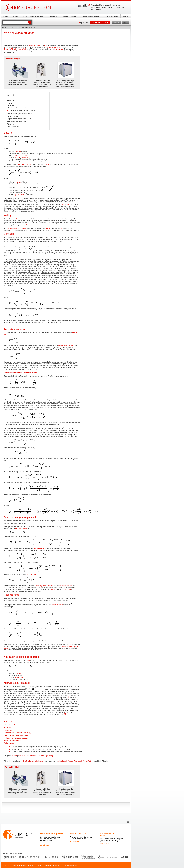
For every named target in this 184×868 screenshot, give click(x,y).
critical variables (58, 605)
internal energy (32, 575)
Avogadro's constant (25, 164)
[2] (69, 697)
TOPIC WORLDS (112, 16)
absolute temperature (22, 157)
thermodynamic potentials (44, 586)
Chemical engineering (45, 756)
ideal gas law (59, 49)
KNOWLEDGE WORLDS (92, 16)
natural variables (39, 548)
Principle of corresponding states (17, 735)
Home (4, 27)
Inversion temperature (13, 741)
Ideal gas (8, 730)
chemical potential (66, 586)
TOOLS (126, 16)
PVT (28, 661)
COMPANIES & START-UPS (33, 16)
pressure (18, 152)
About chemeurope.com (52, 834)
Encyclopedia (12, 27)
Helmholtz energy (21, 528)
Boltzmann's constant (19, 155)
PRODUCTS (53, 16)
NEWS (16, 16)
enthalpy (53, 589)
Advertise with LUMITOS (107, 834)
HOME (6, 16)
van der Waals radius (66, 345)
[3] (65, 714)
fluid (46, 45)
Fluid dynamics (31, 756)
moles (48, 164)
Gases (15, 756)
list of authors (89, 761)
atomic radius (66, 204)
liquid (48, 228)
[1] (26, 224)
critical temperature (18, 219)
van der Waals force (53, 47)
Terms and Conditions (52, 866)
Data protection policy (70, 866)
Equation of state (11, 725)
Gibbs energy (66, 589)
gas (62, 228)
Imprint (39, 866)
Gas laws (8, 728)
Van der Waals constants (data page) (18, 733)
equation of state (35, 45)
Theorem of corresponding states (17, 738)
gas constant (19, 195)
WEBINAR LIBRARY (70, 16)
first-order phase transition (17, 228)
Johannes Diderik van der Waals (15, 49)
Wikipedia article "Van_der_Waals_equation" (71, 761)
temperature (19, 677)
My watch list (85, 23)
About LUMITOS (78, 834)
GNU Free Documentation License (33, 761)
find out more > (45, 845)
